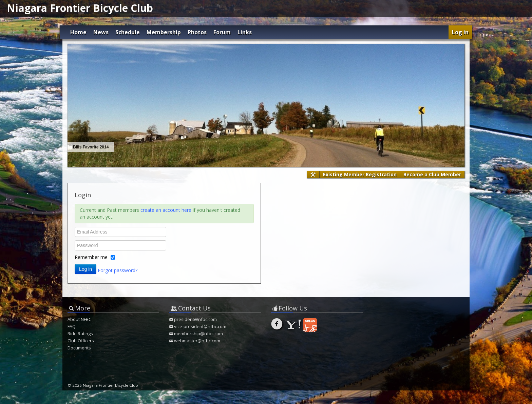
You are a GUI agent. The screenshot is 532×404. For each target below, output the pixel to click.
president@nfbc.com (195, 319)
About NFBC (79, 319)
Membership (164, 32)
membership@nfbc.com (198, 334)
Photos (197, 32)
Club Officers (81, 341)
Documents (79, 348)
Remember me (91, 257)
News (101, 32)
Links (245, 32)
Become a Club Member (432, 174)
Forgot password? (118, 270)
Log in (460, 32)
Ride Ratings (80, 334)
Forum (222, 32)
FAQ (72, 326)
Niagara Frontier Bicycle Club (80, 8)
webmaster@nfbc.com (197, 341)
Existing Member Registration (360, 174)
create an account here (166, 210)
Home (78, 32)
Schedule (128, 32)
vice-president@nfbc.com (200, 326)
